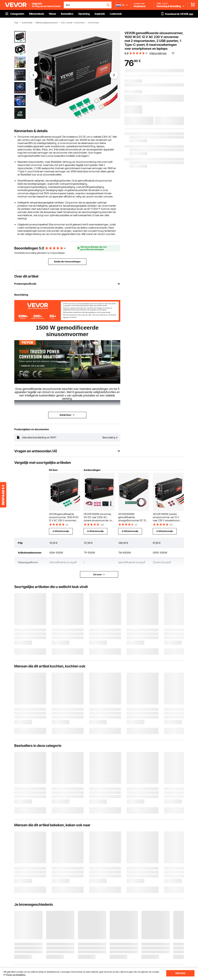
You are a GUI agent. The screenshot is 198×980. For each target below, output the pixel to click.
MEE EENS (180, 973)
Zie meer (99, 574)
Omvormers (94, 23)
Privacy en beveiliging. (16, 975)
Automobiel (27, 23)
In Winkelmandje (61, 531)
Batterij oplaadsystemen (47, 23)
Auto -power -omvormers (73, 23)
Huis (16, 23)
